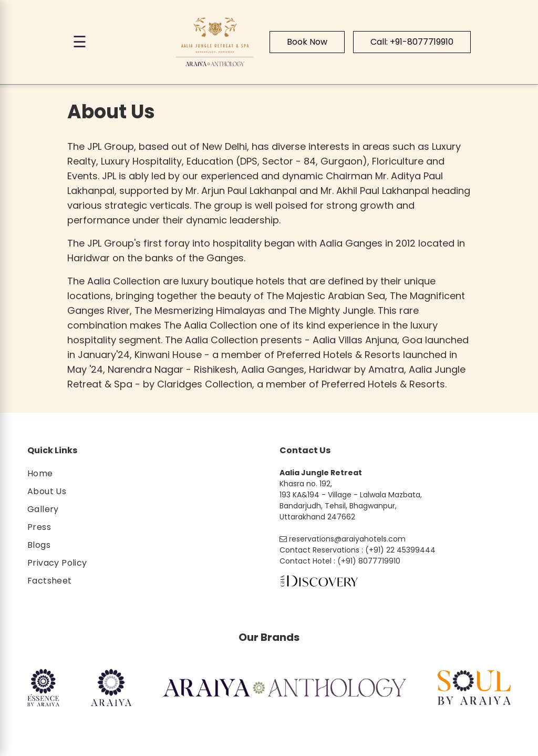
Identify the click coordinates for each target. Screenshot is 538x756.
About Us (47, 491)
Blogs (39, 545)
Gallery (43, 509)
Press (39, 527)
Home (40, 473)
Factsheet (50, 581)
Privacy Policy (57, 563)
